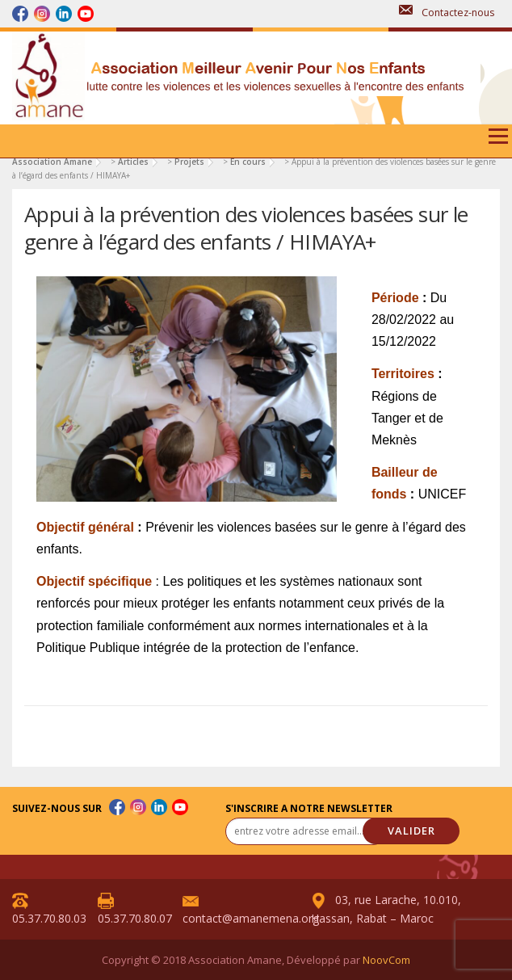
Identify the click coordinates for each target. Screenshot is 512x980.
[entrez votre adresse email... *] (306, 831)
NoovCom (386, 960)
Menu (497, 142)
